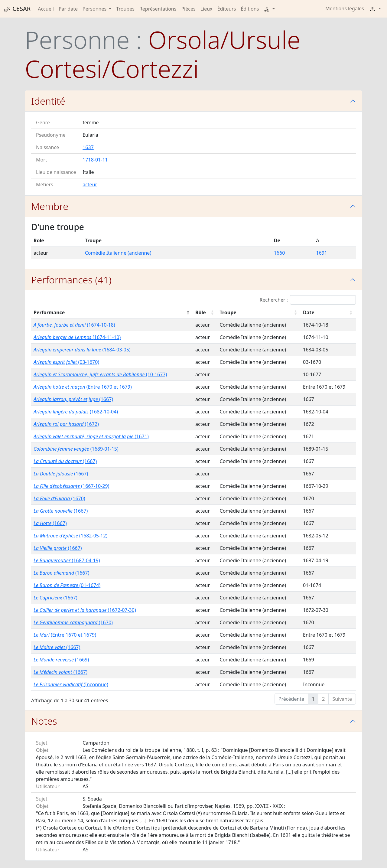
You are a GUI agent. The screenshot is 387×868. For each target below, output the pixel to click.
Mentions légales (345, 8)
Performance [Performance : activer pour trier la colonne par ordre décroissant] (49, 312)
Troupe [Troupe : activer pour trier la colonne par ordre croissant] (228, 312)
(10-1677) (100, 374)
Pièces (188, 9)
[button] (269, 9)
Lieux (207, 9)
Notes (44, 721)
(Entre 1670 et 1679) (83, 387)
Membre (50, 206)
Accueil (46, 9)
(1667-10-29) (71, 486)
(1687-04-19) (67, 560)
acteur (90, 184)
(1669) (61, 660)
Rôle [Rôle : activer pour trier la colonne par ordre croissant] (201, 312)
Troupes (125, 9)
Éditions (250, 9)
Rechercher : (308, 300)
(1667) (73, 399)
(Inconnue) (71, 684)
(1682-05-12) (70, 536)
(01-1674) (67, 585)
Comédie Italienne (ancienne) (118, 253)
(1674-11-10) (77, 337)
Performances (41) (71, 280)
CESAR (17, 9)
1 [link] (313, 699)
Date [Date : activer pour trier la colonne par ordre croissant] (309, 312)
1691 (322, 253)
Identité (48, 101)
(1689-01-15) (76, 449)
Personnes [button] (95, 9)
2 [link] (323, 699)
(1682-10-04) (76, 412)
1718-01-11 (95, 160)
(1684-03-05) (82, 350)
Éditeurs (227, 9)
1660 (280, 253)
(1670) (59, 498)
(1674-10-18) (74, 325)
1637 (88, 147)
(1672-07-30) (85, 610)
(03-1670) (66, 362)
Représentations (158, 9)
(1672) (66, 424)
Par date (68, 9)
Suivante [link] (342, 699)
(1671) (91, 436)
